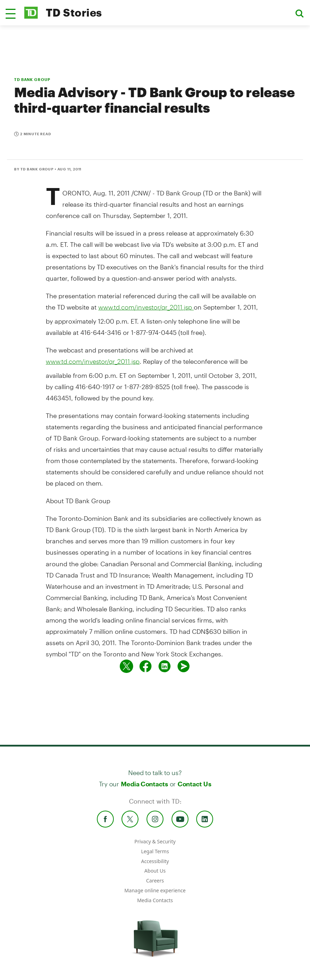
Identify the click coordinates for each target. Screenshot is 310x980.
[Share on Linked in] (165, 666)
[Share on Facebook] (145, 666)
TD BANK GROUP (32, 79)
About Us (155, 871)
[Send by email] (184, 666)
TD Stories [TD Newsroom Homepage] (74, 13)
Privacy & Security (155, 841)
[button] (11, 14)
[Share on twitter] (126, 666)
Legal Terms (155, 851)
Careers (155, 881)
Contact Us (194, 784)
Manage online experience (155, 890)
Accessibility (155, 861)
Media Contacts (144, 784)
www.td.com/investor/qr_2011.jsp (146, 307)
